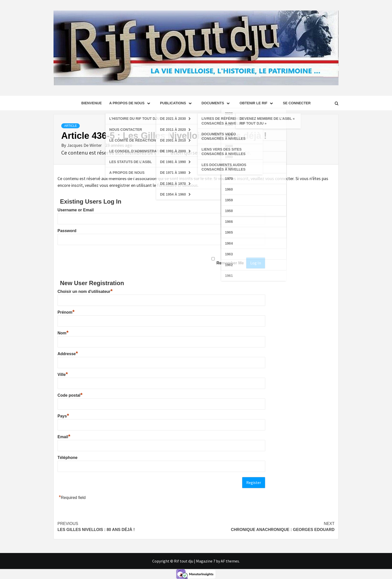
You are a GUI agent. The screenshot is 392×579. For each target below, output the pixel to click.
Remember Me (230, 263)
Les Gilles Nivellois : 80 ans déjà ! (127, 526)
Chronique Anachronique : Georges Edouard (265, 526)
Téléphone (67, 458)
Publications (177, 103)
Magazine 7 (206, 561)
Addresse (68, 354)
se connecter (297, 103)
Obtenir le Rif (257, 103)
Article (70, 126)
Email (64, 437)
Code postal (70, 395)
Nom (63, 333)
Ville (63, 375)
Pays (63, 416)
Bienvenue (91, 103)
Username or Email (76, 210)
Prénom (66, 312)
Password (67, 231)
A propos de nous (131, 103)
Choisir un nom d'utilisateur (85, 292)
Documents (217, 103)
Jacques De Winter (85, 145)
